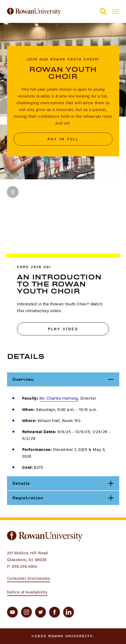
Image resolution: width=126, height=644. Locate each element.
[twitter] (40, 612)
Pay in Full (63, 139)
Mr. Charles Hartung (59, 398)
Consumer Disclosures (29, 578)
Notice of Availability (27, 592)
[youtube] (12, 612)
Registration (66, 498)
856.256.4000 (24, 566)
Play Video (63, 329)
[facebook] (55, 612)
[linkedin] (69, 612)
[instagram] (26, 612)
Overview (66, 379)
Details (66, 483)
